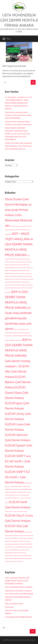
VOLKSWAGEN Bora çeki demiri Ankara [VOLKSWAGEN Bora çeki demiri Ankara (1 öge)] (19, 550)
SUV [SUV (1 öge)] (17, 367)
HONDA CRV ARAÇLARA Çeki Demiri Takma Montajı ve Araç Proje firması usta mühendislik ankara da (18, 146)
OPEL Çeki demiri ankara (14, 604)
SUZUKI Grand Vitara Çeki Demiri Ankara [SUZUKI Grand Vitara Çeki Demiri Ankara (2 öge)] (17, 393)
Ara (4, 628)
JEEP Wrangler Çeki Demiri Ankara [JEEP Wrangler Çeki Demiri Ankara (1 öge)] (18, 276)
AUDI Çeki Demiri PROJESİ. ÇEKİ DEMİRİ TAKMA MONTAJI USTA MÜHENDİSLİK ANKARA (17, 581)
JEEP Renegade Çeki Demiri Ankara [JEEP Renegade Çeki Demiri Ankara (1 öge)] (18, 271)
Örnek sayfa (9, 607)
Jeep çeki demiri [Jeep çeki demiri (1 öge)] (16, 279)
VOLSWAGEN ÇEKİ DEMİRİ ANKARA (18, 617)
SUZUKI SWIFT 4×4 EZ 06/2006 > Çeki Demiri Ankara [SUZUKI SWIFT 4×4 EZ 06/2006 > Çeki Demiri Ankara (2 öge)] (18, 461)
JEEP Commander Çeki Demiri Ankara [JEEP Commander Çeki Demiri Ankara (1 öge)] (22, 262)
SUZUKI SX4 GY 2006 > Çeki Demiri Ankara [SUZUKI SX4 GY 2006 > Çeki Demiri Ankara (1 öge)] (16, 511)
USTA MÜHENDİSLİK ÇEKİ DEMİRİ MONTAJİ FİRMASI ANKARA (19, 20)
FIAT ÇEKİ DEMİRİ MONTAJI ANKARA (19, 587)
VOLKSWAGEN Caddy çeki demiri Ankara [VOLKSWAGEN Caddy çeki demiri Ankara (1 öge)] (15, 553)
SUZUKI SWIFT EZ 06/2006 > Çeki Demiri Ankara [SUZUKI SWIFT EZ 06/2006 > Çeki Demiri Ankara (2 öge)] (17, 477)
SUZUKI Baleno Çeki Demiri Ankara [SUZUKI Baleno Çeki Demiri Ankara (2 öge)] (18, 382)
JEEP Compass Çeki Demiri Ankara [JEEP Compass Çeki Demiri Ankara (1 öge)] (14, 265)
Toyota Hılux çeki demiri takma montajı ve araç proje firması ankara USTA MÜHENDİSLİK (18, 115)
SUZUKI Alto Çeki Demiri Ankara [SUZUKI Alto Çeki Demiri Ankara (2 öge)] (17, 371)
